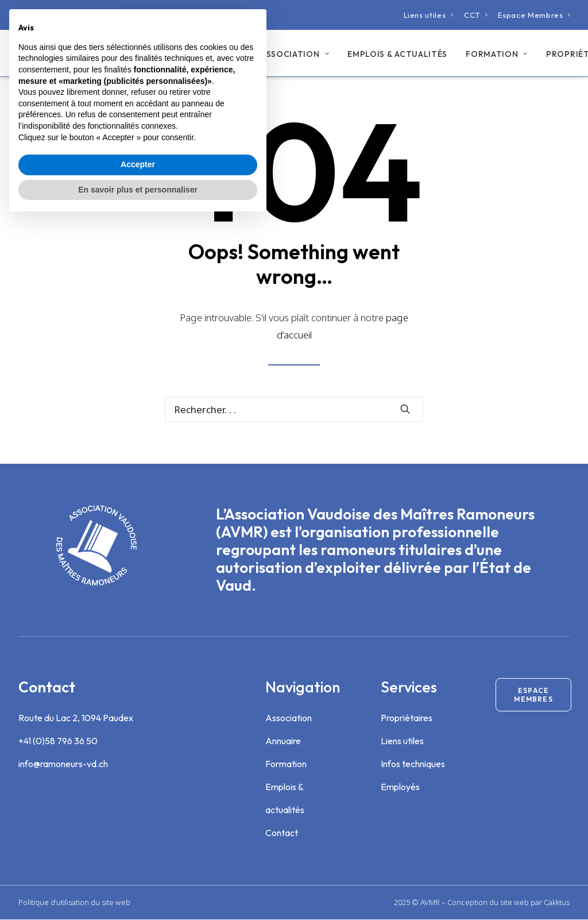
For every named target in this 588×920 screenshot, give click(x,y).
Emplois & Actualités (392, 56)
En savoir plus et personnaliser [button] (138, 888)
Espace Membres (534, 15)
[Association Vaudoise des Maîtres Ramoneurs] (63, 55)
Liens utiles (429, 15)
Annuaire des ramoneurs (179, 55)
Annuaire (283, 741)
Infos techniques (413, 764)
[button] (405, 409)
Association (290, 56)
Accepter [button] (138, 864)
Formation (492, 56)
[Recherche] (294, 410)
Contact (282, 833)
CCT (476, 15)
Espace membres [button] (533, 695)
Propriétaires (407, 718)
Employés (400, 787)
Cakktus (557, 903)
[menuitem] (429, 15)
